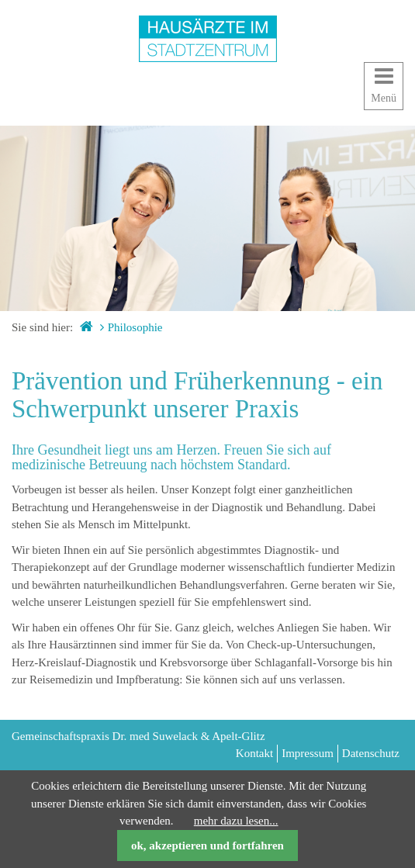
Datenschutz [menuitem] (371, 753)
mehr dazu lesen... (236, 821)
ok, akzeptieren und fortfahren (207, 846)
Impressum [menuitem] (308, 753)
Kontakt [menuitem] (254, 753)
